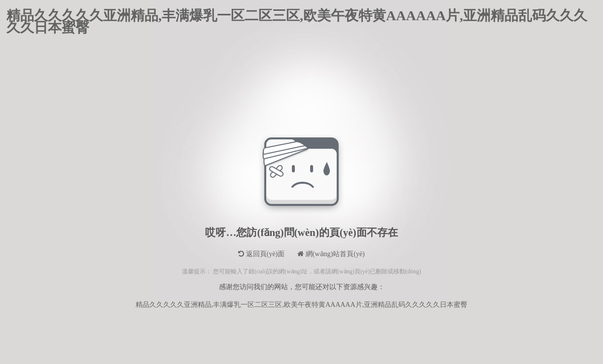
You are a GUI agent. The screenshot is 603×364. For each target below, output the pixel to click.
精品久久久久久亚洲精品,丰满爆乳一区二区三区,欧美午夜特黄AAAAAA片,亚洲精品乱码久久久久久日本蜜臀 (297, 16)
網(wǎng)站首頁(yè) (331, 254)
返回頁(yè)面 (261, 254)
